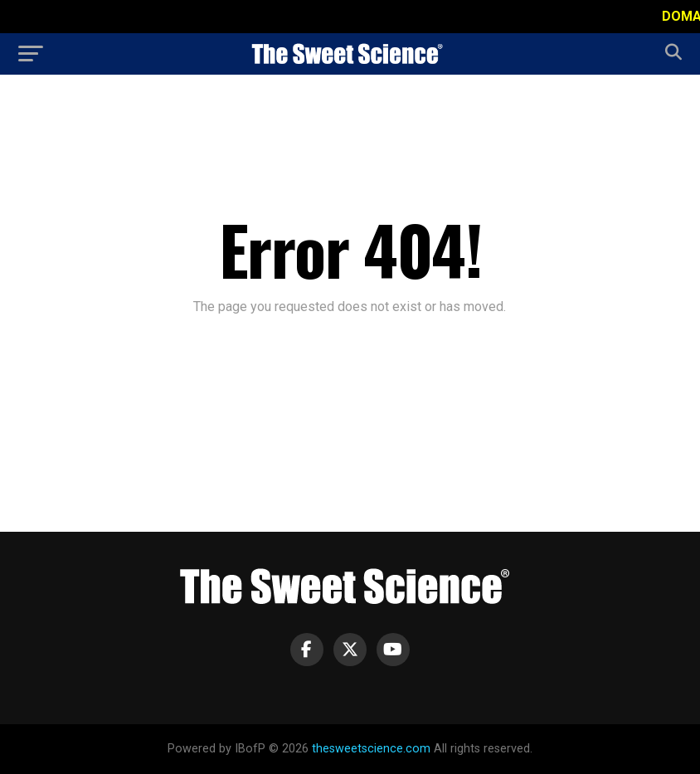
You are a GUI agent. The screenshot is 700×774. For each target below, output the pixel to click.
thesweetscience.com (371, 749)
